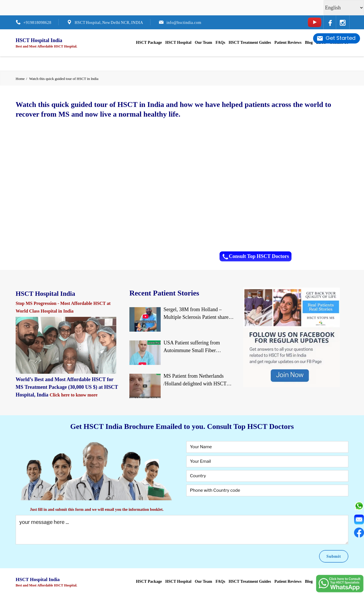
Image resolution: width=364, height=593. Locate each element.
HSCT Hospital (178, 43)
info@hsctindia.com (184, 23)
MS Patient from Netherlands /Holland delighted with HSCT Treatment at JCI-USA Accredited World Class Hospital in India (198, 380)
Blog (309, 43)
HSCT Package (149, 43)
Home (20, 79)
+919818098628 (37, 23)
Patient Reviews (288, 43)
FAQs (220, 43)
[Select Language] (344, 8)
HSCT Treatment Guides (250, 43)
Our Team (203, 43)
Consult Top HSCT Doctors (256, 257)
